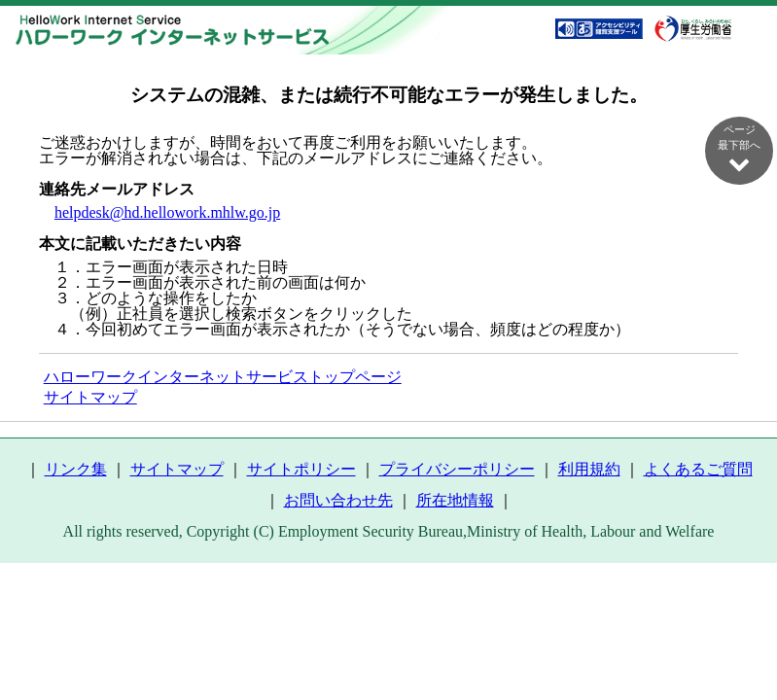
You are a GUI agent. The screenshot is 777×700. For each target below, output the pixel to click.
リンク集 (76, 469)
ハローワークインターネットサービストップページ (223, 377)
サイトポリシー (301, 469)
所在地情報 (455, 500)
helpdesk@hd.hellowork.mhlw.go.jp (167, 212)
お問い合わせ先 (338, 500)
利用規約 (589, 469)
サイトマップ (90, 397)
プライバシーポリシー (457, 469)
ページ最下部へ (739, 149)
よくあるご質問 (698, 469)
